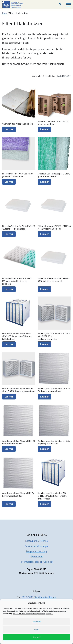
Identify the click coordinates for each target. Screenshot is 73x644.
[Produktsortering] (64, 76)
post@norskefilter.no (37, 541)
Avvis (36, 629)
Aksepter (37, 622)
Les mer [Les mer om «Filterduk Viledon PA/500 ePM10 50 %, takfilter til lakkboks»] (9, 234)
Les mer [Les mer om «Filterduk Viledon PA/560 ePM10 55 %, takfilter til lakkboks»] (44, 234)
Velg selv (37, 637)
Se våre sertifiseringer (36, 546)
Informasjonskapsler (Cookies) (37, 562)
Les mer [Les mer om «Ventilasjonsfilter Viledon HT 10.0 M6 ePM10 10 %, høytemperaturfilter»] (44, 344)
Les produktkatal (35, 551)
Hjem (5, 13)
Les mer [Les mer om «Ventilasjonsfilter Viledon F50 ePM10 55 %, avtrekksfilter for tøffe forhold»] (9, 344)
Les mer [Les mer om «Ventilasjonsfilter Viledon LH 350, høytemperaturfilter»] (44, 449)
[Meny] (68, 5)
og (46, 551)
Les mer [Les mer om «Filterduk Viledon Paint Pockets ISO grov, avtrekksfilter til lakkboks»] (9, 289)
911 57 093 (27, 597)
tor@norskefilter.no (46, 597)
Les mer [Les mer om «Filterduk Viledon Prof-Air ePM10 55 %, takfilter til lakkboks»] (44, 289)
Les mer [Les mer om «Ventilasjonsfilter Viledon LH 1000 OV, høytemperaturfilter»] (44, 397)
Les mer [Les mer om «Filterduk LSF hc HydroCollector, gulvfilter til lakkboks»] (9, 182)
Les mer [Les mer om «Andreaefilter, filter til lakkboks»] (9, 129)
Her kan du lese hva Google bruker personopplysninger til (33, 614)
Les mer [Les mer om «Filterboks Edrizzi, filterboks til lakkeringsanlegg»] (44, 129)
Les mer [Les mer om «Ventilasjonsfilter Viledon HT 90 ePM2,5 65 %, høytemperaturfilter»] (9, 397)
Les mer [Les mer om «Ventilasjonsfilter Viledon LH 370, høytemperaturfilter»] (9, 504)
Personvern (37, 556)
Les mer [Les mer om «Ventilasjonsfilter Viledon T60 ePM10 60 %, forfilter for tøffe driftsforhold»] (44, 504)
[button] (60, 5)
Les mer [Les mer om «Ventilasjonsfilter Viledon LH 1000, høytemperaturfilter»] (9, 449)
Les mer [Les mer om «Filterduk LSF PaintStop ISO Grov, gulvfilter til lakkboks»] (44, 182)
